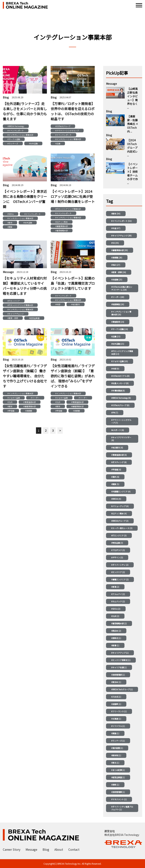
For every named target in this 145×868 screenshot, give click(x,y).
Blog (46, 849)
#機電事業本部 (62, 226)
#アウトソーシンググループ (67, 131)
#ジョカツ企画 (14, 398)
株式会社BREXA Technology (122, 835)
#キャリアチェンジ (16, 314)
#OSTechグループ (63, 126)
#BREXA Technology (16, 126)
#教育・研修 (13, 318)
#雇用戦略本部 (62, 230)
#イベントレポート (16, 131)
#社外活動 (33, 143)
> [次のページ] (60, 431)
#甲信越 (11, 411)
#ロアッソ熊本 (62, 222)
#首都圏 (29, 411)
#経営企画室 (34, 318)
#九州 (10, 402)
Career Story (12, 849)
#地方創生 (76, 304)
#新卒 (10, 223)
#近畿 (58, 143)
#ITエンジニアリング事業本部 (68, 209)
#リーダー (35, 398)
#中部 (58, 304)
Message (31, 849)
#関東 (10, 227)
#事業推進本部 (30, 402)
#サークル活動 (14, 139)
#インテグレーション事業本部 (20, 135)
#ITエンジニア (14, 301)
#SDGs (11, 214)
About (59, 849)
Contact (74, 849)
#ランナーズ (13, 143)
